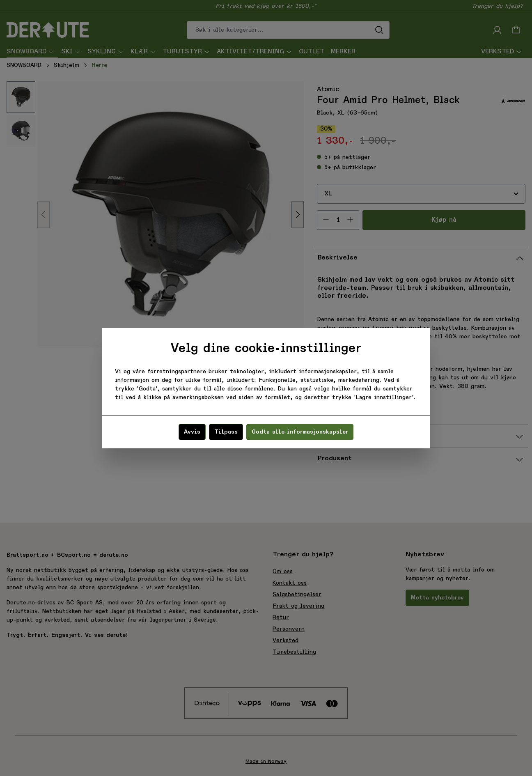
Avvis (192, 432)
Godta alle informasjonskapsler (300, 432)
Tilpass (226, 432)
